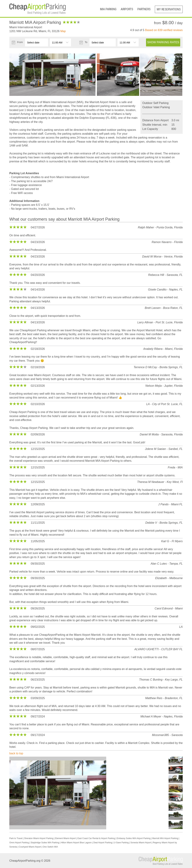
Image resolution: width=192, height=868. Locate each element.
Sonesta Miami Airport (141, 843)
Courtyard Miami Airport (30, 847)
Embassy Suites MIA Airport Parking (134, 838)
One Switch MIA (50, 847)
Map (63, 31)
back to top (16, 753)
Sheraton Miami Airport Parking (39, 838)
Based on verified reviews (164, 30)
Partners (144, 9)
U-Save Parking (121, 843)
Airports (127, 9)
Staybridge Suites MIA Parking (45, 843)
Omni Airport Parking (19, 843)
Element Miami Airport (65, 838)
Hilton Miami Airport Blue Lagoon (76, 843)
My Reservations (169, 9)
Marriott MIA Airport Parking (165, 838)
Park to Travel (16, 838)
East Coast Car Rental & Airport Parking (96, 838)
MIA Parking (108, 9)
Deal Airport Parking (103, 843)
